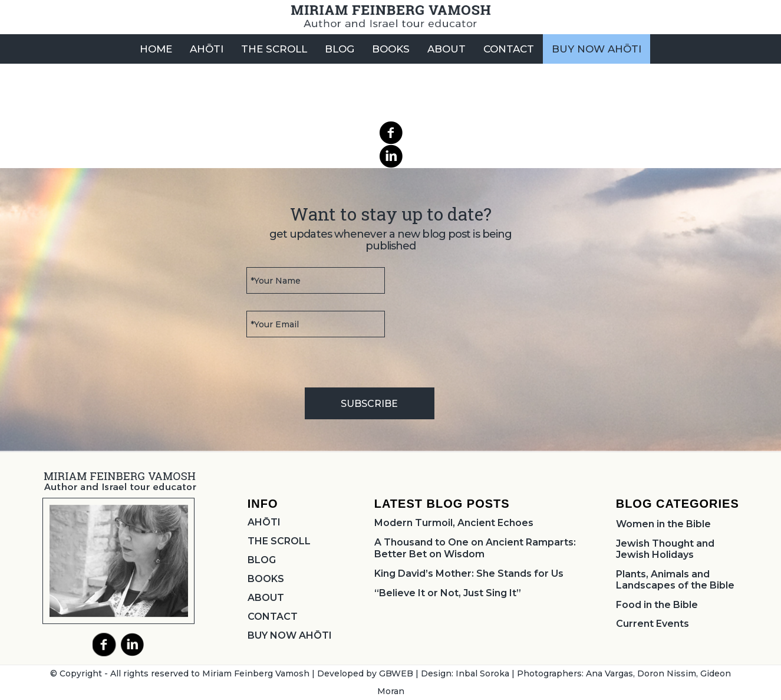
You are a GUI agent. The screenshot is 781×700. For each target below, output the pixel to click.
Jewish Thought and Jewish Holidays (665, 549)
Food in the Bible (657, 605)
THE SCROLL (279, 541)
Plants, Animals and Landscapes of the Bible (675, 580)
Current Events (653, 624)
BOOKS (266, 579)
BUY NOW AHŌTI (290, 635)
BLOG (262, 560)
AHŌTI (264, 522)
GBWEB (396, 673)
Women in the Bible (663, 524)
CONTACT (273, 617)
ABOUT (266, 598)
